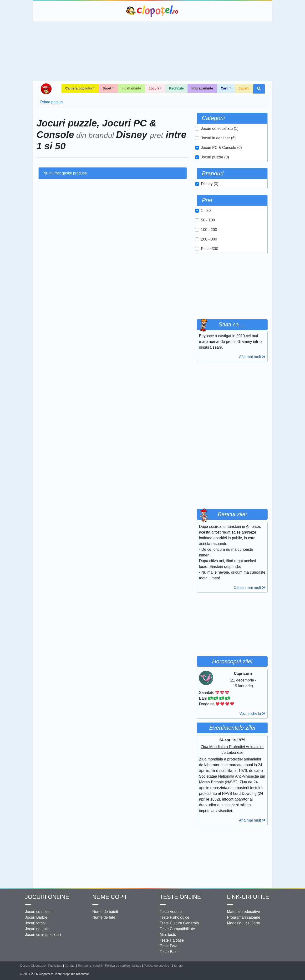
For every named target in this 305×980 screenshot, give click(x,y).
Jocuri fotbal (35, 923)
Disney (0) (210, 184)
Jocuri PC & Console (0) (221, 148)
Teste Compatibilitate (177, 929)
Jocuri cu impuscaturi (43, 935)
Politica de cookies (156, 966)
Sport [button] (107, 88)
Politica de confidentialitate (123, 966)
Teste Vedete (171, 912)
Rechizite (176, 88)
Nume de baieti (105, 912)
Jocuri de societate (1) (220, 128)
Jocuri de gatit (37, 929)
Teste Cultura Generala (179, 923)
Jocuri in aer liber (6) (218, 138)
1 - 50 (206, 211)
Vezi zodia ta (252, 714)
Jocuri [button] (154, 88)
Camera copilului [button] (79, 88)
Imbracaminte (202, 88)
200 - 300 (209, 239)
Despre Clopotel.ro (33, 966)
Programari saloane (244, 917)
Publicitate (55, 966)
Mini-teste (168, 935)
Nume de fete (104, 917)
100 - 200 (209, 230)
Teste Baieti (170, 952)
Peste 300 (209, 249)
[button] (259, 89)
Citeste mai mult (250, 588)
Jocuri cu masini (39, 912)
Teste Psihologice (175, 917)
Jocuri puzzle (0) (215, 157)
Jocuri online (47, 897)
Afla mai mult (252, 357)
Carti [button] (224, 88)
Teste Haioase (172, 940)
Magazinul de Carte (244, 923)
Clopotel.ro (152, 11)
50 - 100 (208, 220)
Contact (70, 966)
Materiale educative (244, 912)
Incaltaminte (132, 88)
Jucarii (244, 88)
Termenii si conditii (90, 966)
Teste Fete (169, 946)
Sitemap (177, 966)
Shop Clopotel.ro (46, 89)
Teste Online (180, 897)
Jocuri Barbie (36, 917)
